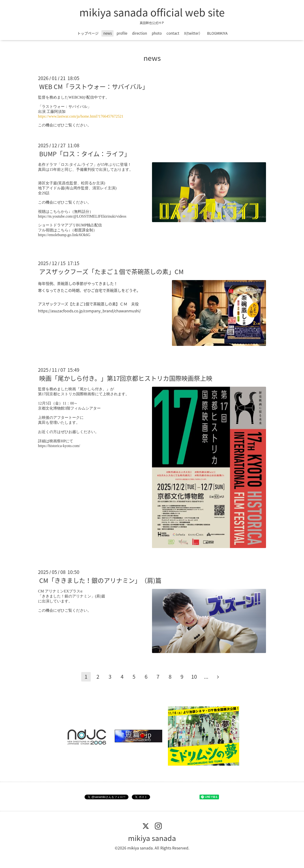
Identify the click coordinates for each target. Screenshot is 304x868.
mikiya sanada (152, 838)
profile (122, 33)
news (108, 33)
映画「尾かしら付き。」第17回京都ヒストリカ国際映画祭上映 (126, 378)
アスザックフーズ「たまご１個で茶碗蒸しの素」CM (111, 272)
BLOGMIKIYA (217, 33)
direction (140, 33)
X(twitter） (193, 33)
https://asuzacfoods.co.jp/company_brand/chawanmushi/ (89, 311)
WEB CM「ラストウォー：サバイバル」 (94, 86)
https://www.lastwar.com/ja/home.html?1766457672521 (81, 116)
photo (157, 33)
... (206, 676)
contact (173, 33)
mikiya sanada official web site (152, 12)
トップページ (88, 33)
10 (194, 676)
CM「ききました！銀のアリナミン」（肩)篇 (100, 580)
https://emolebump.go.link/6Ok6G (64, 235)
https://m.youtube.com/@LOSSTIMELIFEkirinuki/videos (82, 216)
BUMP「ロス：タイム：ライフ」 (85, 154)
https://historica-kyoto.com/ (59, 446)
